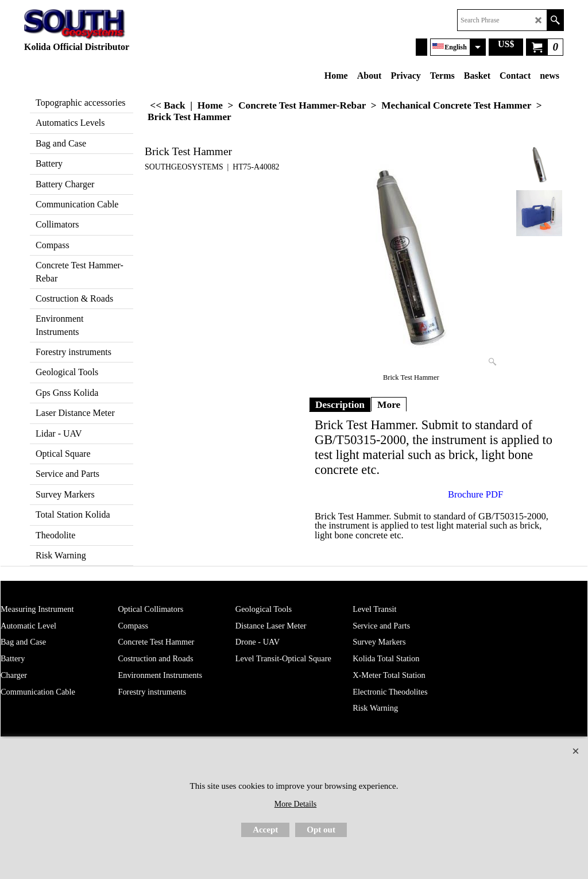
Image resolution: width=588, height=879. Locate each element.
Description (340, 404)
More (389, 404)
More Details (295, 804)
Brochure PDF (475, 494)
